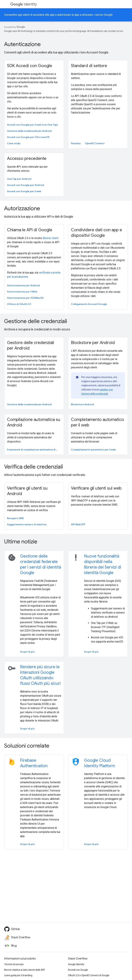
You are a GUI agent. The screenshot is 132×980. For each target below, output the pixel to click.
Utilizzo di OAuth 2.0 (19, 304)
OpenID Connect (95, 143)
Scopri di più (27, 652)
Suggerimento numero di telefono (27, 524)
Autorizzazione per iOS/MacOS (25, 298)
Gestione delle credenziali (36, 321)
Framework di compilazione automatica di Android (34, 450)
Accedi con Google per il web (24, 191)
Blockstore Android (82, 404)
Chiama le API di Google (30, 230)
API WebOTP (78, 524)
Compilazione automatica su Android (34, 422)
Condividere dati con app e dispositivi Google (97, 233)
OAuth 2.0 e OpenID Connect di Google (89, 975)
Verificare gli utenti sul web (96, 488)
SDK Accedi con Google (30, 66)
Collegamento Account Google (89, 304)
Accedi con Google (78, 970)
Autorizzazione (22, 208)
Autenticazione (22, 44)
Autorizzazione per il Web (22, 292)
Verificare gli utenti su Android (27, 491)
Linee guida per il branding (18, 975)
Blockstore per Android (93, 343)
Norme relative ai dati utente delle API (24, 970)
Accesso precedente (27, 158)
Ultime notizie (21, 541)
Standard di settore (89, 66)
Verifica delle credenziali (34, 467)
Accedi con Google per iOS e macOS (28, 137)
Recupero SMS (15, 518)
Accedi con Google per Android (26, 185)
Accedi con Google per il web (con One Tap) (32, 125)
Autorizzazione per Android (23, 285)
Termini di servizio (14, 964)
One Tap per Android (19, 179)
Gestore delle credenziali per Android (29, 131)
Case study (14, 143)
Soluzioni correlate (27, 746)
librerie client (50, 238)
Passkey (76, 143)
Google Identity (76, 964)
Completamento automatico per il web (98, 422)
